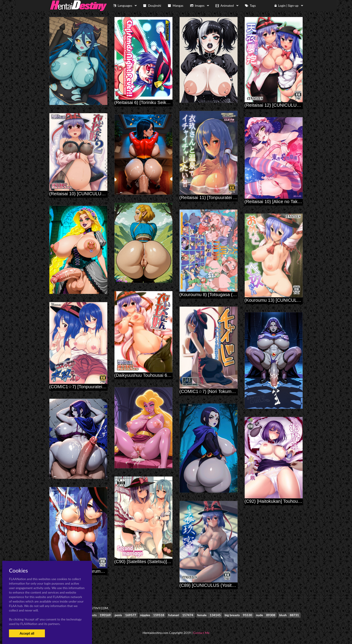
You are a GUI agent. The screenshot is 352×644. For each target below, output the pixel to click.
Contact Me (201, 633)
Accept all (27, 633)
